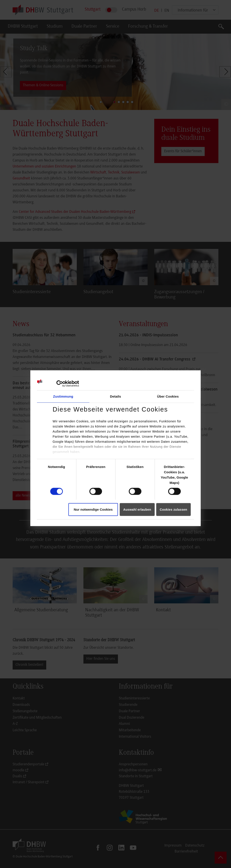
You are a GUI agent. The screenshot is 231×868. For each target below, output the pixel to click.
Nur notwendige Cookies (93, 509)
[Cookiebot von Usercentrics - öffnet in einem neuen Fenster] (60, 384)
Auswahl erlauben (137, 510)
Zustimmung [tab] (63, 396)
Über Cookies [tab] (168, 396)
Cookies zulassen (173, 510)
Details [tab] (115, 396)
